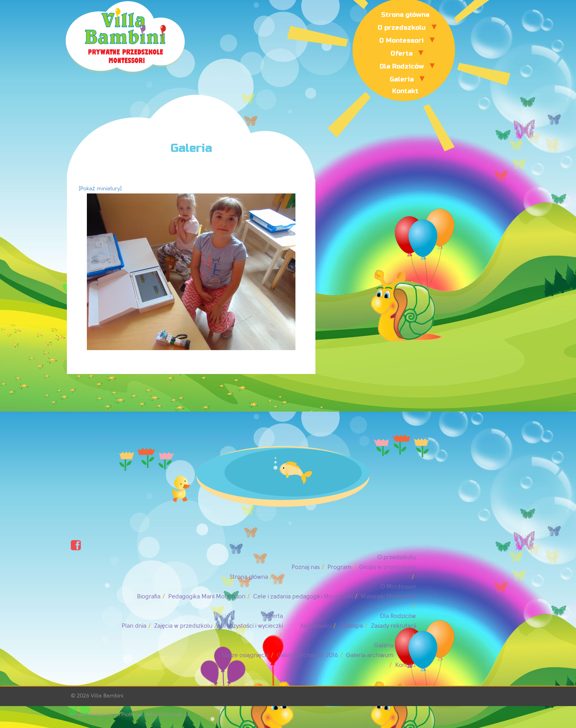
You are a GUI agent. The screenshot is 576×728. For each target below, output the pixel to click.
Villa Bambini (107, 696)
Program (339, 567)
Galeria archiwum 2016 (307, 655)
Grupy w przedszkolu (388, 567)
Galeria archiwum (370, 655)
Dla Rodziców (402, 66)
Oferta (401, 53)
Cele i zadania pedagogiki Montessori (303, 597)
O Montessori (401, 41)
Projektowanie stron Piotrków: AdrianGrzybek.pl (130, 714)
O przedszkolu (402, 28)
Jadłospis (351, 626)
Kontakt (405, 91)
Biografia (149, 597)
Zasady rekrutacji (393, 626)
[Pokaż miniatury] (100, 189)
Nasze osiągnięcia (245, 655)
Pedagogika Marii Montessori (207, 597)
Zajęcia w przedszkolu (183, 626)
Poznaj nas (306, 567)
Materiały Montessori (388, 597)
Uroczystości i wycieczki (252, 626)
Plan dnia (134, 626)
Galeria (402, 79)
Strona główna (405, 15)
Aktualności (316, 626)
